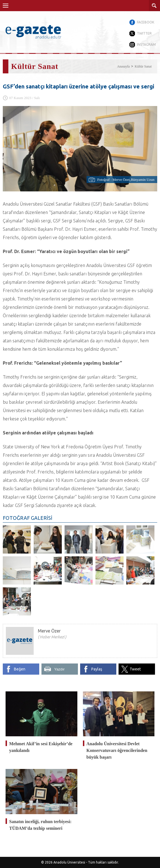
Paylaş (97, 669)
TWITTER (144, 33)
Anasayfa (123, 66)
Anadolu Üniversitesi (69, 862)
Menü (6, 6)
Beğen (20, 669)
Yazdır (60, 669)
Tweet (135, 669)
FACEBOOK (146, 22)
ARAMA (154, 6)
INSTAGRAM (146, 45)
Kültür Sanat (143, 66)
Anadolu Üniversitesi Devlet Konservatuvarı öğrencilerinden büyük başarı (117, 750)
